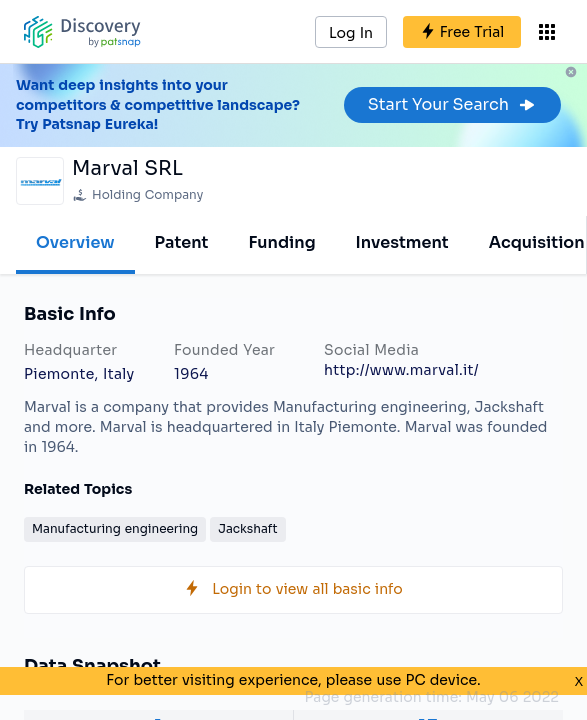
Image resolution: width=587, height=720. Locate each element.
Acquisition (537, 242)
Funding (281, 242)
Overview (75, 242)
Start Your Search (452, 104)
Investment (402, 242)
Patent (182, 242)
